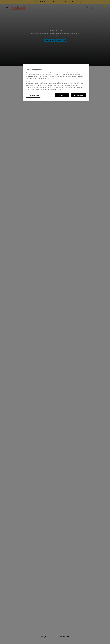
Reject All (62, 95)
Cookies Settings (33, 95)
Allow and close (78, 95)
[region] (56, 83)
